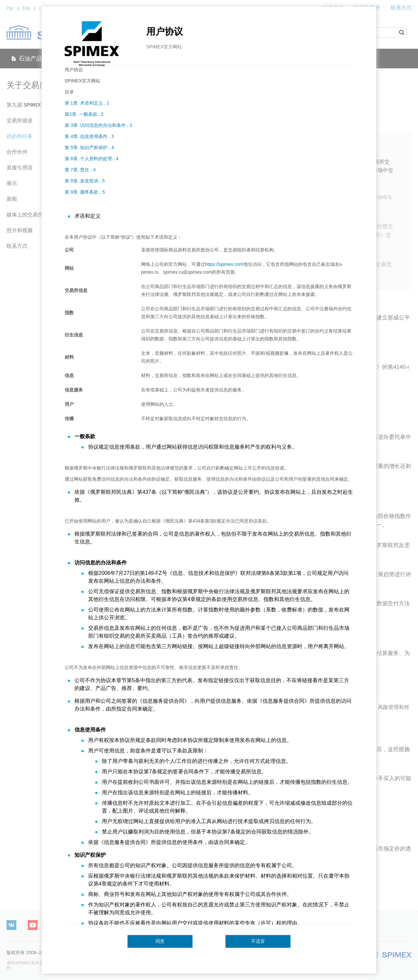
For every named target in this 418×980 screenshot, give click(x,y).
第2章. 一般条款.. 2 (84, 114)
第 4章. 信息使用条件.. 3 (89, 136)
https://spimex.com (224, 264)
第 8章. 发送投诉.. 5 (85, 181)
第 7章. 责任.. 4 (80, 170)
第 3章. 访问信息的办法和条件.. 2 (98, 125)
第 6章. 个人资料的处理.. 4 (92, 159)
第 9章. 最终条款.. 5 (85, 192)
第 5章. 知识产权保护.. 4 (89, 147)
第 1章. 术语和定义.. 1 (87, 103)
